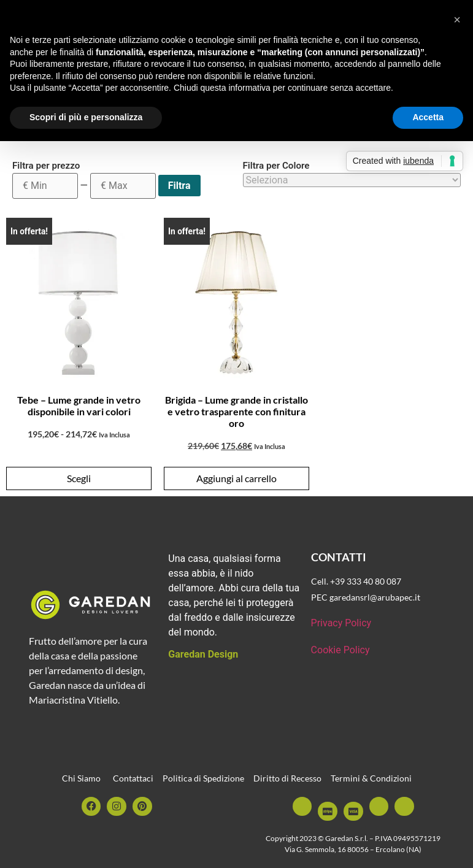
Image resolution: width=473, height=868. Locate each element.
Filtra (179, 186)
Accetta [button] (428, 117)
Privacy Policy (341, 623)
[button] (457, 20)
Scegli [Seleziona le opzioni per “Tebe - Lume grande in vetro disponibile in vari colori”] (79, 478)
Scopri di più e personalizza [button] (86, 117)
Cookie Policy (340, 650)
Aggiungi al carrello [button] (237, 478)
